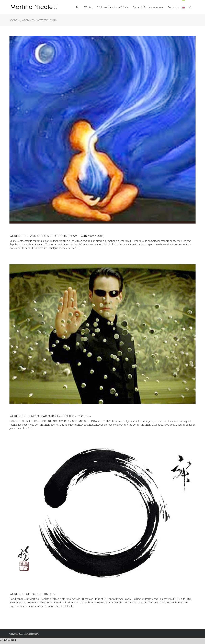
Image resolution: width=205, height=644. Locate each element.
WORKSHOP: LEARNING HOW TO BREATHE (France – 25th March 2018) (57, 236)
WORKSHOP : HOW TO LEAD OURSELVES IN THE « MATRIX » (50, 416)
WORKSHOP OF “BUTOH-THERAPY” (33, 594)
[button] (190, 7)
